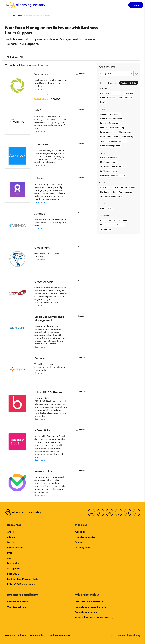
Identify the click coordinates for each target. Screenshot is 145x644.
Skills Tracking (128, 137)
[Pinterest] (128, 513)
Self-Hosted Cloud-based (111, 167)
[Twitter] (100, 513)
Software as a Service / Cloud (113, 176)
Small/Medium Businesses (111, 196)
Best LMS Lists (15, 574)
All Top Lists (14, 568)
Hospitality (128, 93)
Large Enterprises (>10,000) (124, 187)
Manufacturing (125, 98)
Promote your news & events (91, 607)
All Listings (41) (15, 57)
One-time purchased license (112, 225)
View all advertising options (94, 618)
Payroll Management (109, 137)
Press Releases (15, 547)
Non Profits (105, 192)
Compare (82, 74)
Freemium (123, 220)
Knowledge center (85, 537)
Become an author (17, 602)
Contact (80, 542)
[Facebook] (91, 513)
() (48, 99)
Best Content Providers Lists (22, 579)
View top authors (17, 607)
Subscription (106, 229)
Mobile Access (125, 132)
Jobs (10, 558)
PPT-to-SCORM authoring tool (25, 584)
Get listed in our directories (90, 602)
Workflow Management (110, 146)
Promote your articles (87, 612)
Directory (17, 15)
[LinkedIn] (110, 513)
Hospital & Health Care (110, 93)
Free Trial (111, 220)
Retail (103, 102)
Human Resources (108, 98)
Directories (13, 563)
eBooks (11, 537)
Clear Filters (129, 83)
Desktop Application (109, 157)
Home (7, 15)
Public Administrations (123, 192)
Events (11, 553)
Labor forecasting (108, 132)
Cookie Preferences (59, 635)
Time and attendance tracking (113, 141)
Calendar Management (110, 114)
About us (80, 532)
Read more (40, 89)
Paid (110, 208)
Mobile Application (108, 162)
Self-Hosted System (108, 171)
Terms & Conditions (16, 635)
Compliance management (111, 119)
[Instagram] (137, 513)
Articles (11, 532)
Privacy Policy (37, 635)
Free (102, 208)
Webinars (12, 542)
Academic (105, 187)
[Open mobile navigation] (5, 5)
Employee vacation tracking (112, 128)
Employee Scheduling (109, 123)
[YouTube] (119, 513)
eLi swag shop (83, 547)
